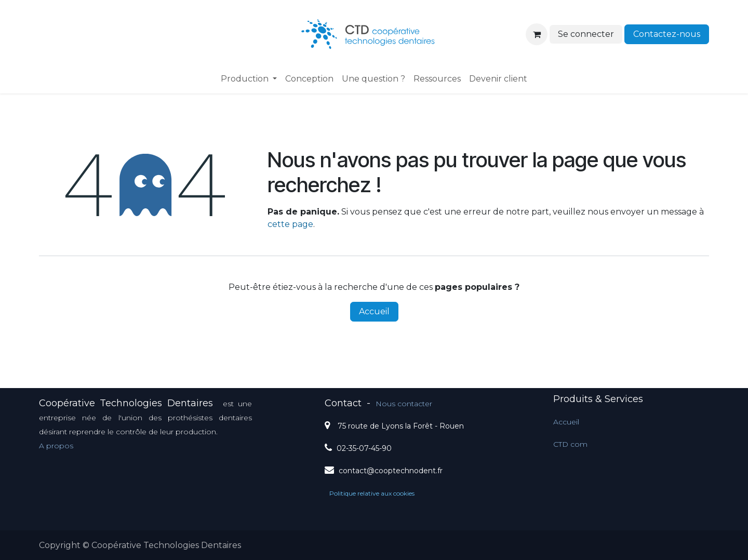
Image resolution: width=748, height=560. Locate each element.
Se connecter (586, 34)
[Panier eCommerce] (537, 34)
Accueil (374, 311)
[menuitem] (249, 79)
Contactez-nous (667, 34)
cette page (290, 224)
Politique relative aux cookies (372, 493)
